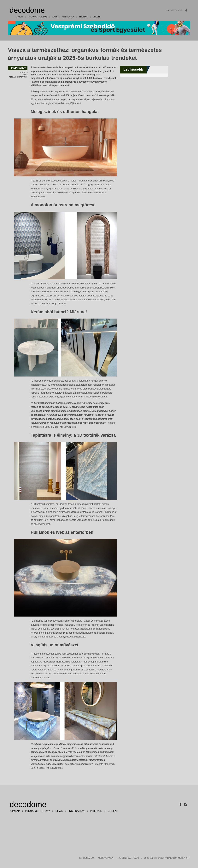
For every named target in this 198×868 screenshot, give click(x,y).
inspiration (19, 68)
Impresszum (87, 858)
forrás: (13, 77)
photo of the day (38, 811)
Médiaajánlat (107, 858)
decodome (28, 804)
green (112, 811)
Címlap (15, 811)
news (59, 811)
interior (96, 811)
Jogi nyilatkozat (129, 858)
